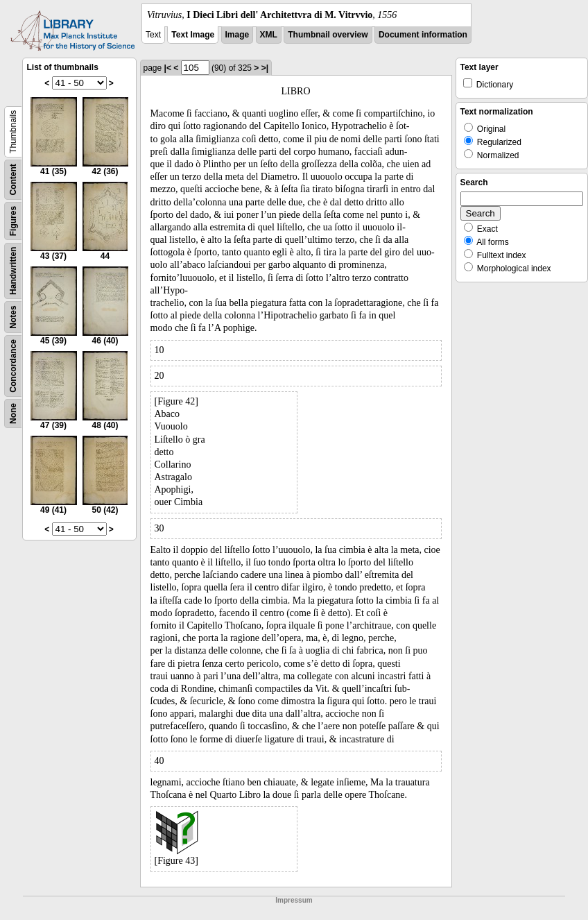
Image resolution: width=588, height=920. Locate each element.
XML (269, 35)
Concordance (13, 366)
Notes (13, 317)
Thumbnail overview (328, 35)
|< (168, 68)
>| (265, 68)
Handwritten (13, 271)
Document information (423, 35)
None (13, 414)
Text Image (193, 35)
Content (13, 179)
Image (237, 35)
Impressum (294, 900)
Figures (13, 221)
